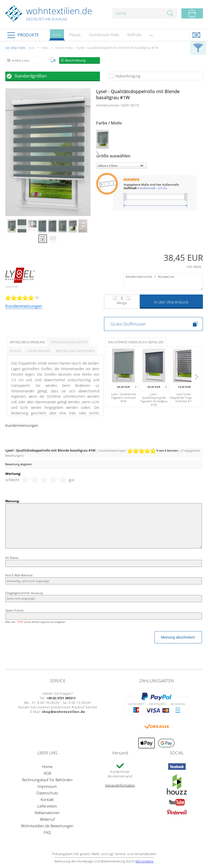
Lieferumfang (39, 351)
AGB (47, 773)
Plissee (75, 35)
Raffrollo (134, 35)
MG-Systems (144, 861)
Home (47, 767)
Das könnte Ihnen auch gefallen (136, 342)
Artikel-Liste (20, 60)
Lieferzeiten (47, 806)
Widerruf (47, 819)
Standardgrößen (31, 76)
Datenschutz (47, 793)
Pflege (15, 351)
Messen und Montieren (75, 351)
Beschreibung (75, 60)
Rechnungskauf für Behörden (47, 780)
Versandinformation (120, 785)
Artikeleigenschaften (69, 342)
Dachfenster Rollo (104, 35)
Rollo (57, 36)
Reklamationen (47, 813)
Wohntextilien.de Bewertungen (47, 826)
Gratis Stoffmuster (128, 324)
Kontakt (47, 799)
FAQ (47, 832)
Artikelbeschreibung (27, 342)
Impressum (47, 786)
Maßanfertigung (128, 76)
